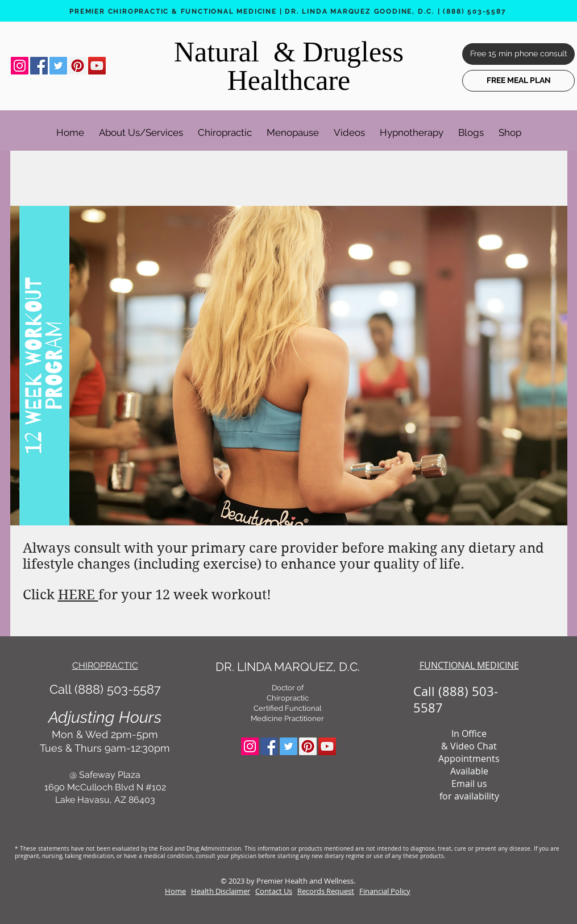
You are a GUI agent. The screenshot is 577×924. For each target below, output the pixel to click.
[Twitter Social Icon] (58, 66)
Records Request (326, 891)
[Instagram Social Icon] (20, 66)
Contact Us (274, 891)
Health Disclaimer (221, 891)
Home (175, 891)
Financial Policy (385, 891)
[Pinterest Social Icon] (78, 66)
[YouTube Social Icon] (97, 66)
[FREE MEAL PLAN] (518, 81)
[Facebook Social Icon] (39, 66)
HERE (78, 595)
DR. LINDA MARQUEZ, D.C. (288, 667)
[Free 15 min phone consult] (518, 54)
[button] (141, 127)
